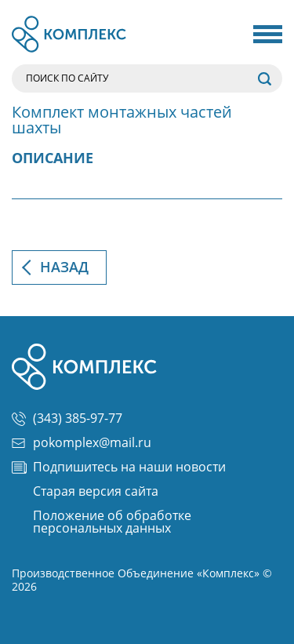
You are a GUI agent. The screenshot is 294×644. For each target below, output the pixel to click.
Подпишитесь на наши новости (119, 468)
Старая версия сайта (96, 492)
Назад (64, 267)
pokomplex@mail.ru (82, 443)
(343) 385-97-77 (67, 419)
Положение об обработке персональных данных (112, 522)
